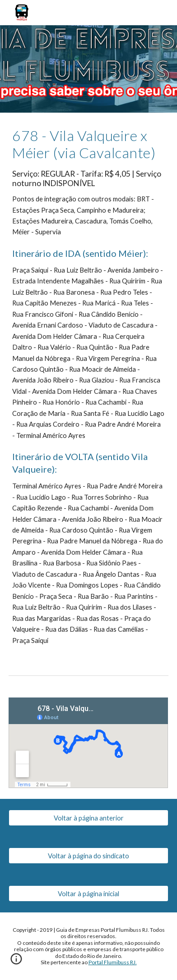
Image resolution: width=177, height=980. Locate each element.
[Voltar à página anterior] (88, 818)
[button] (16, 962)
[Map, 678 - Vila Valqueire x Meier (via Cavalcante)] (88, 743)
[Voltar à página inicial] (88, 893)
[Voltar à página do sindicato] (88, 856)
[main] (88, 387)
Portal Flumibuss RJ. (113, 962)
